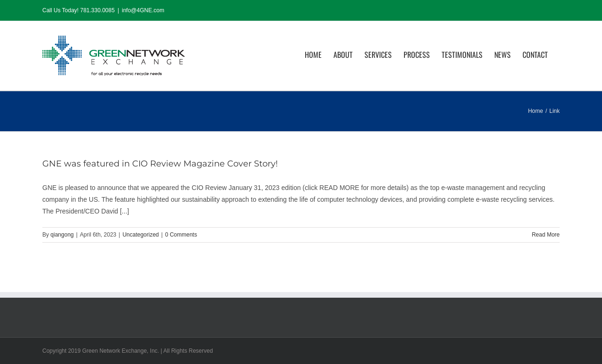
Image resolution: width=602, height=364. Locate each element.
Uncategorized (140, 235)
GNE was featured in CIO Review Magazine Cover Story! (160, 164)
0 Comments (181, 235)
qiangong (62, 235)
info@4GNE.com (143, 10)
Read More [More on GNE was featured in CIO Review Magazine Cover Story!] (546, 235)
